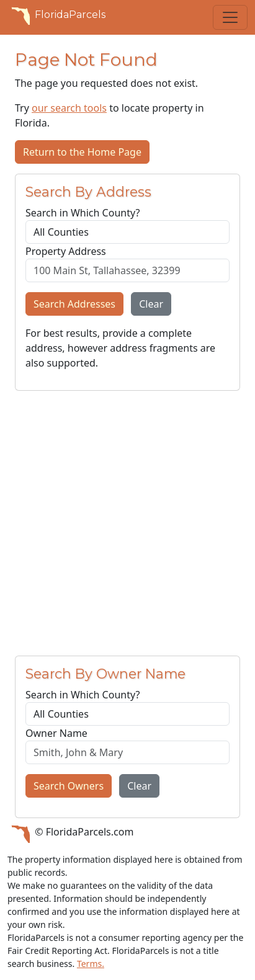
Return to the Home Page (82, 152)
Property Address (66, 251)
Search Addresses (74, 304)
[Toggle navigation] (230, 17)
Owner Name (56, 733)
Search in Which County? (83, 213)
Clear (151, 304)
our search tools (69, 108)
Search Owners (69, 786)
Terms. (91, 964)
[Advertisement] (127, 523)
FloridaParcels (56, 15)
